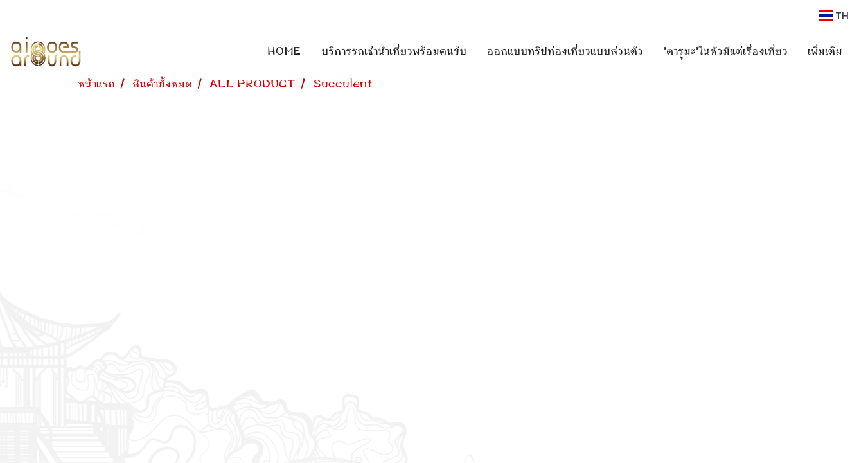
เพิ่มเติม (825, 51)
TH (834, 15)
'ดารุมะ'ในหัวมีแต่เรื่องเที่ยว (725, 51)
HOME (284, 51)
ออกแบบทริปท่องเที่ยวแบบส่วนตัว (565, 51)
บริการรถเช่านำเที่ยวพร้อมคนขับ (394, 51)
